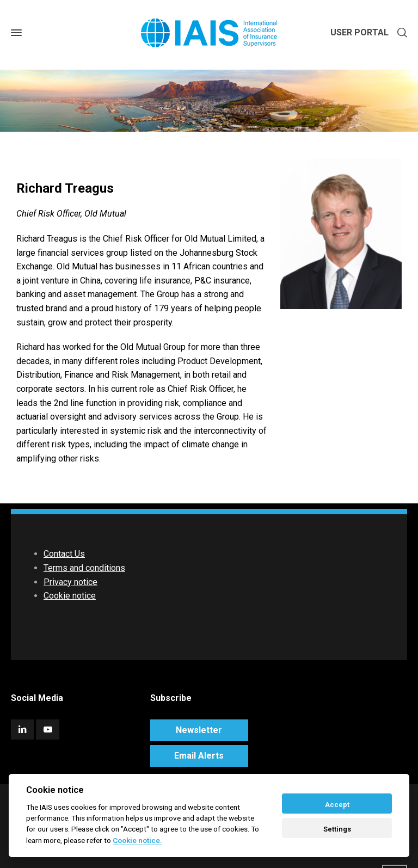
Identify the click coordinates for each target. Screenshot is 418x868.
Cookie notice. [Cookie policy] (137, 840)
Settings (337, 829)
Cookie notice (70, 596)
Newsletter (199, 730)
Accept (337, 805)
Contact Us (64, 554)
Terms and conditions (84, 568)
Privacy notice (70, 582)
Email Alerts (199, 756)
